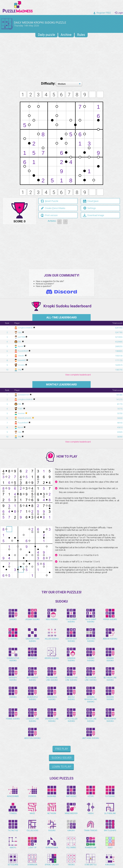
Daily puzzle (46, 35)
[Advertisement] (62, 59)
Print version (49, 215)
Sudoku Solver (62, 759)
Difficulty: (49, 84)
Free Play (62, 750)
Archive (66, 35)
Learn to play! (62, 768)
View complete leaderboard (78, 376)
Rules (81, 35)
